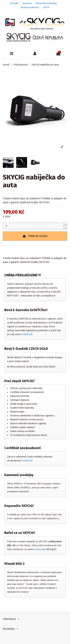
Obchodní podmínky (46, 3)
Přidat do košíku (35, 236)
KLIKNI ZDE (27, 334)
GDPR (46, 7)
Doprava (27, 3)
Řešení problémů (30, 7)
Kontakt (14, 3)
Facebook (39, 549)
